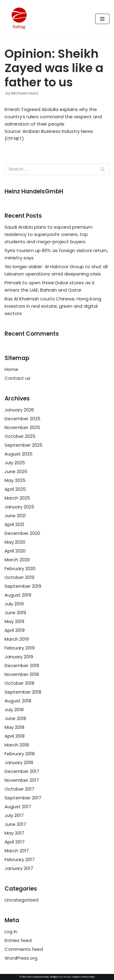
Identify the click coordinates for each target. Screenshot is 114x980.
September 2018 (23, 692)
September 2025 (24, 445)
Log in (11, 932)
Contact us (17, 378)
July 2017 (14, 815)
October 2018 (19, 683)
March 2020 (17, 560)
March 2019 (17, 639)
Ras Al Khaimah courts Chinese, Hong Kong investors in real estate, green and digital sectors (53, 306)
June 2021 (15, 516)
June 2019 (15, 613)
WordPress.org (21, 958)
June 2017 (15, 824)
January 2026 (19, 410)
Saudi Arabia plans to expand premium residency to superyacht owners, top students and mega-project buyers (48, 234)
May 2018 (14, 727)
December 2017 (22, 771)
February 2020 (20, 568)
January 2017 (19, 868)
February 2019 (20, 648)
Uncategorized (21, 900)
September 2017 (23, 798)
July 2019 (14, 604)
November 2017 (22, 780)
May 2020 (15, 542)
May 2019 (14, 621)
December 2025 (22, 419)
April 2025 (15, 489)
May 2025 (15, 480)
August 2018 (18, 701)
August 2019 (18, 595)
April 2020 (15, 551)
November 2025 (22, 427)
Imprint (76, 977)
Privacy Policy (88, 977)
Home (11, 369)
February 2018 (20, 754)
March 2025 (17, 498)
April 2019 (15, 630)
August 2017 (18, 807)
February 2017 (20, 859)
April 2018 (15, 736)
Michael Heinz (25, 93)
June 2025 (16, 471)
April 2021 (14, 524)
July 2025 (15, 463)
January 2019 (19, 657)
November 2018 (22, 674)
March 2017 (17, 851)
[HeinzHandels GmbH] (19, 19)
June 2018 (15, 718)
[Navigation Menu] (102, 19)
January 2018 (19, 762)
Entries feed (18, 940)
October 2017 (19, 789)
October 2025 (20, 436)
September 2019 (23, 586)
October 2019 (19, 577)
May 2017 (14, 833)
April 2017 (15, 842)
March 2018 (17, 745)
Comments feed (24, 949)
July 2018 (14, 710)
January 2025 (19, 507)
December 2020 (22, 533)
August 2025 (19, 454)
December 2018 (22, 665)
